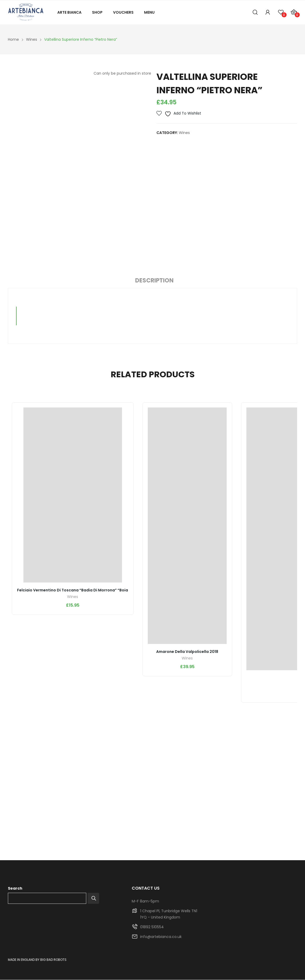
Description (154, 280)
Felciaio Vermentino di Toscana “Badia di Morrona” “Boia (73, 590)
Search (15, 889)
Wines (184, 133)
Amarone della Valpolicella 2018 (188, 652)
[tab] (154, 281)
